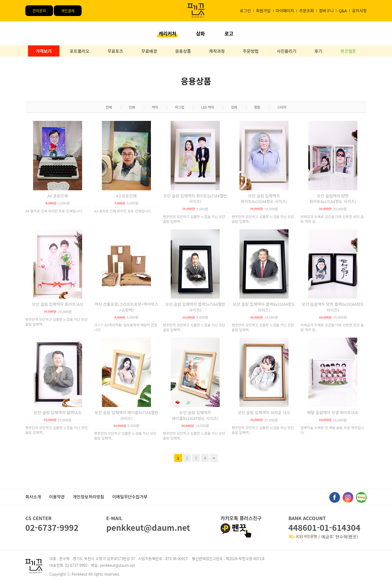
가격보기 (44, 51)
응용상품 (183, 51)
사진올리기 (287, 51)
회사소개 (33, 497)
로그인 (245, 11)
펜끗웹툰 (348, 51)
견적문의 (39, 11)
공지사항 (359, 11)
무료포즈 (115, 51)
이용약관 (57, 497)
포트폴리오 (79, 51)
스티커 (282, 107)
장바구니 (326, 11)
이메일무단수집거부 (130, 497)
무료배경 (149, 51)
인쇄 (132, 107)
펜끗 (236, 529)
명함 (257, 107)
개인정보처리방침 (89, 497)
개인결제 (68, 11)
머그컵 (179, 107)
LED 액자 (207, 107)
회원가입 (263, 11)
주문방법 (251, 51)
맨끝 (214, 458)
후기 (318, 51)
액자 (155, 107)
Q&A (343, 11)
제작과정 (217, 51)
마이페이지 (285, 11)
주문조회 (307, 11)
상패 (234, 107)
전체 (109, 107)
